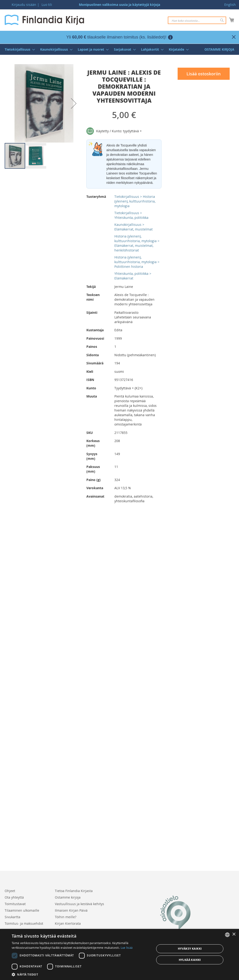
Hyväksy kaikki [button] (190, 949)
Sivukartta (12, 917)
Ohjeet (10, 891)
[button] (74, 103)
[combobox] (197, 20)
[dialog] (119, 954)
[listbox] (227, 935)
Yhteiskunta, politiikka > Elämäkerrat (133, 276)
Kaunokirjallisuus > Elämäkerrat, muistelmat (134, 227)
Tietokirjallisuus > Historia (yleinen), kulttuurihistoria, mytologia (135, 201)
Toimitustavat (15, 904)
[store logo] (44, 20)
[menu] (119, 49)
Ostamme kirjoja (68, 897)
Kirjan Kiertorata (68, 923)
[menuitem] (18, 49)
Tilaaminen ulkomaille (22, 910)
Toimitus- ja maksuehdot (24, 923)
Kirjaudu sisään (24, 5)
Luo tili (47, 5)
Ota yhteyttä (14, 897)
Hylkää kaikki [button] (190, 960)
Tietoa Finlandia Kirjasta (74, 891)
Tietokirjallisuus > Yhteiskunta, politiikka (131, 215)
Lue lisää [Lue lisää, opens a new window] (127, 948)
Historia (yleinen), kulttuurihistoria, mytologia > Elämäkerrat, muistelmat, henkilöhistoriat (137, 243)
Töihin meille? (66, 917)
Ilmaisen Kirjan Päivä (71, 910)
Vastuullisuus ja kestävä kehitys (79, 904)
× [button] (234, 934)
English (230, 5)
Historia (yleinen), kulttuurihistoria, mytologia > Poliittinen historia (137, 262)
